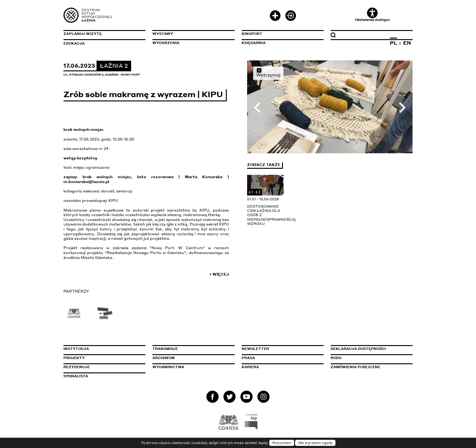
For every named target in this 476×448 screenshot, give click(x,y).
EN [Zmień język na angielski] (407, 43)
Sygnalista (76, 376)
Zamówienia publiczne (369, 367)
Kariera (250, 367)
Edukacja (74, 43)
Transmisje (191, 349)
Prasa (248, 358)
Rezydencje (77, 367)
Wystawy (163, 34)
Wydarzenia (166, 43)
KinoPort (252, 34)
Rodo (336, 358)
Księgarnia (254, 43)
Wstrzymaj (268, 73)
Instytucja (76, 349)
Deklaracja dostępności (358, 349)
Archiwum (163, 358)
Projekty (74, 358)
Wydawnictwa (168, 367)
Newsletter (255, 349)
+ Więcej (219, 274)
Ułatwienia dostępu (372, 15)
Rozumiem (282, 443)
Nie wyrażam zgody (315, 443)
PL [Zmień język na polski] (393, 43)
